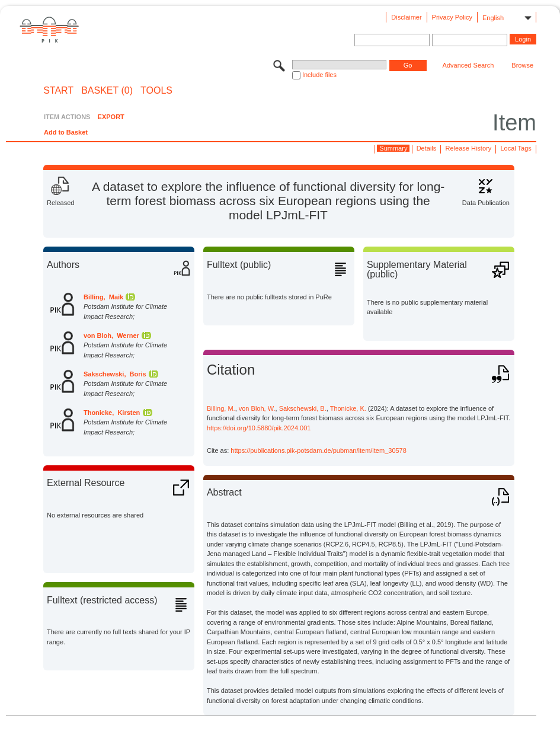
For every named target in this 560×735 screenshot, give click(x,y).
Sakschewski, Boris (115, 374)
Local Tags (516, 148)
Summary (393, 148)
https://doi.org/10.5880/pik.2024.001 (259, 428)
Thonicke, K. (348, 408)
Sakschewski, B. (303, 408)
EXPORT (111, 117)
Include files (319, 75)
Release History (469, 148)
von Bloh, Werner (111, 335)
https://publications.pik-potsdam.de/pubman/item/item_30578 (319, 450)
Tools (156, 91)
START (58, 91)
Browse (522, 65)
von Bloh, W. (257, 408)
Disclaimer (406, 17)
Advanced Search (468, 65)
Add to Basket (66, 132)
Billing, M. (221, 408)
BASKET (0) (107, 91)
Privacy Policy (452, 17)
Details (427, 148)
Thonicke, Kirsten (112, 413)
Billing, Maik (103, 297)
